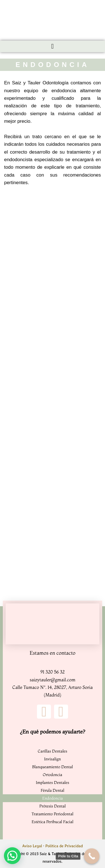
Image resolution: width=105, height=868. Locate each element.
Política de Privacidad (64, 846)
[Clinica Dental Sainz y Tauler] (53, 624)
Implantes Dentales (53, 783)
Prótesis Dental (52, 806)
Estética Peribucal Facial (53, 822)
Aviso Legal (32, 846)
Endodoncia (53, 798)
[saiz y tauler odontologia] (53, 206)
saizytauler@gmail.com (53, 680)
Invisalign (52, 759)
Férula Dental (52, 790)
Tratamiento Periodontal (53, 814)
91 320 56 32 (53, 672)
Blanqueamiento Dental (53, 767)
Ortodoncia (53, 775)
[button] (53, 46)
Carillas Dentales (53, 751)
